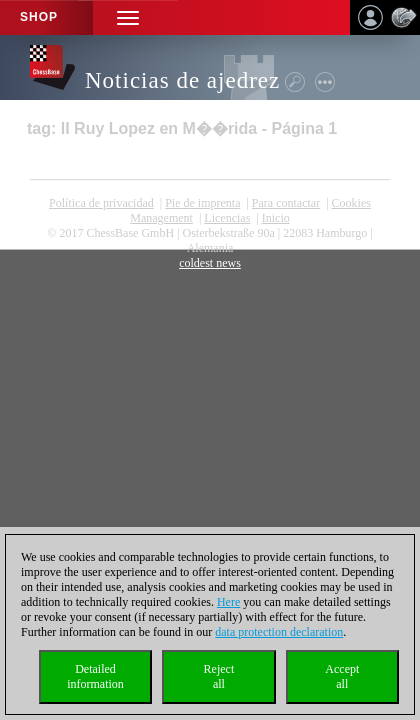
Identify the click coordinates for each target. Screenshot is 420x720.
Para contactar (286, 203)
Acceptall (342, 676)
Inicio (276, 218)
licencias (227, 218)
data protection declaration (279, 632)
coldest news (210, 263)
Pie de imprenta (202, 203)
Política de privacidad (101, 203)
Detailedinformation (95, 676)
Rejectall (219, 676)
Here (228, 602)
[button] (128, 17)
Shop (39, 17)
